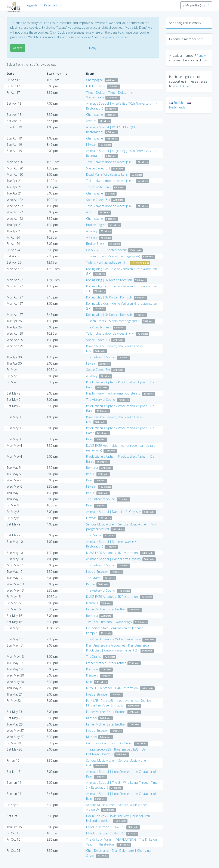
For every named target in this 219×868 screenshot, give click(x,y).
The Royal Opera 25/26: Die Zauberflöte (113, 639)
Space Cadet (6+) (98, 168)
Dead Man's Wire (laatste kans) (107, 174)
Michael (91, 718)
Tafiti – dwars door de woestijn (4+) (110, 162)
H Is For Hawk (96, 86)
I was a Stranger (97, 572)
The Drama (94, 535)
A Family (92, 231)
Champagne (95, 80)
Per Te (90, 474)
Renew (201, 56)
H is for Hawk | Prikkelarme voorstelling (113, 393)
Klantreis (92, 603)
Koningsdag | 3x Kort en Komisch (109, 280)
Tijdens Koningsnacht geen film (107, 262)
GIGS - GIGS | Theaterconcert (106, 250)
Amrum (91, 121)
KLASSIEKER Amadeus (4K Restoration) (112, 553)
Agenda (32, 5)
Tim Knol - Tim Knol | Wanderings (109, 622)
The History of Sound (101, 357)
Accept (18, 48)
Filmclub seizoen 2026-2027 (105, 827)
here (200, 39)
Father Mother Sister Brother (106, 609)
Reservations (53, 5)
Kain (89, 439)
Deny (93, 48)
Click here (185, 86)
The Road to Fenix (99, 187)
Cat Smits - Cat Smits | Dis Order (109, 743)
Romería (92, 468)
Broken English (96, 225)
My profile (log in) (196, 5)
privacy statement (117, 37)
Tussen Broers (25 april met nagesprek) (113, 256)
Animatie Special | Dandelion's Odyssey (113, 512)
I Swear (91, 145)
